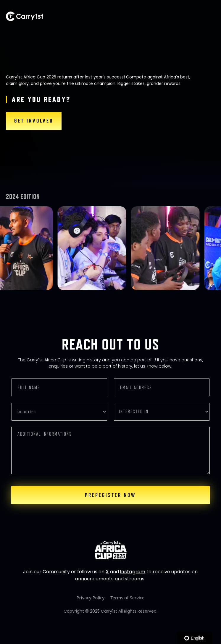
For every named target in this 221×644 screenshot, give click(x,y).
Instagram (133, 572)
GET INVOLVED (34, 121)
